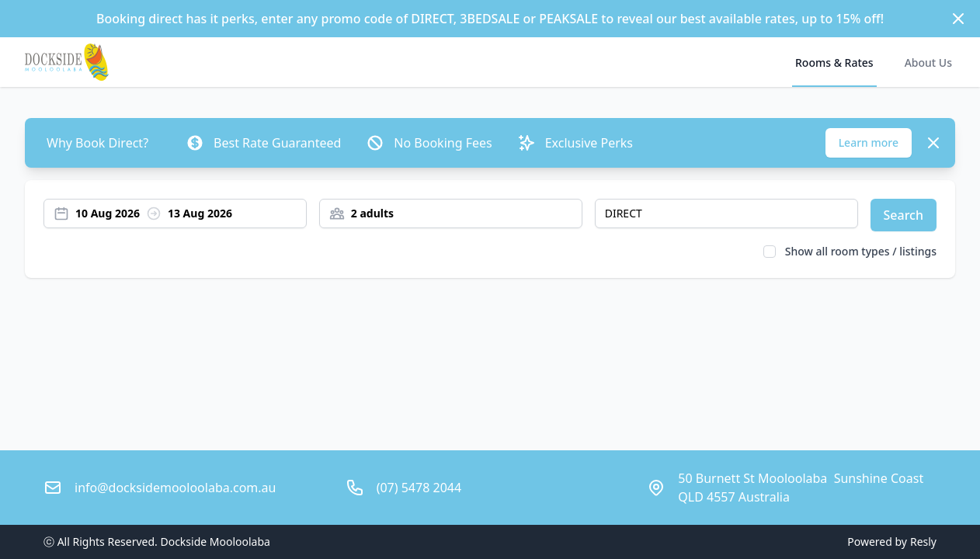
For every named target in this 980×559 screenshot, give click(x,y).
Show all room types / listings (861, 251)
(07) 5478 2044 (419, 488)
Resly (923, 542)
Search (904, 215)
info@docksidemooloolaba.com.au (175, 488)
